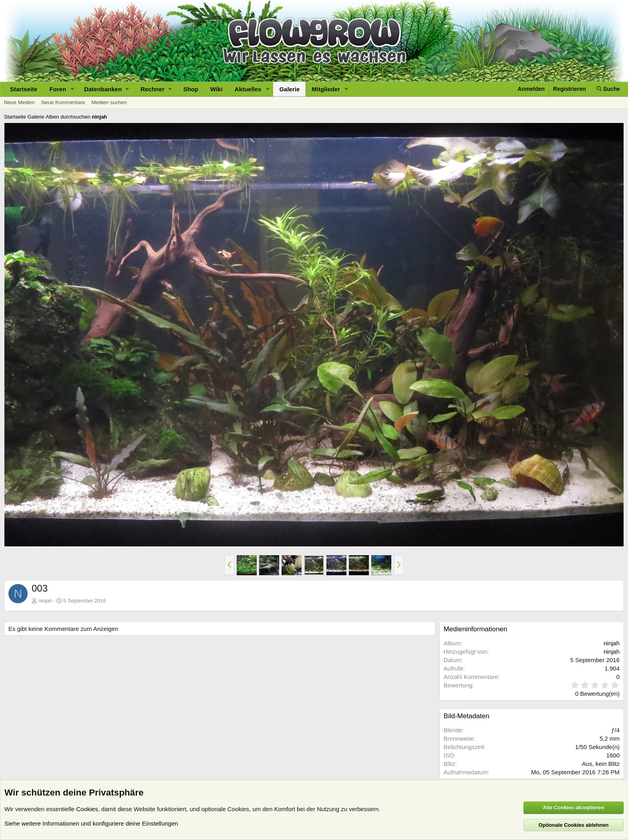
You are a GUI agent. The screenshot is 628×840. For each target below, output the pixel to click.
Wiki (216, 89)
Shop (191, 89)
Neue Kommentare (63, 102)
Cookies (87, 809)
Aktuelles (248, 89)
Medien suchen (109, 102)
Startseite (24, 89)
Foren (58, 89)
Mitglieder (326, 89)
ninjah (45, 601)
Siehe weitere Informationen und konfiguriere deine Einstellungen (91, 823)
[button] (72, 89)
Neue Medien (19, 102)
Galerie (289, 89)
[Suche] (608, 89)
